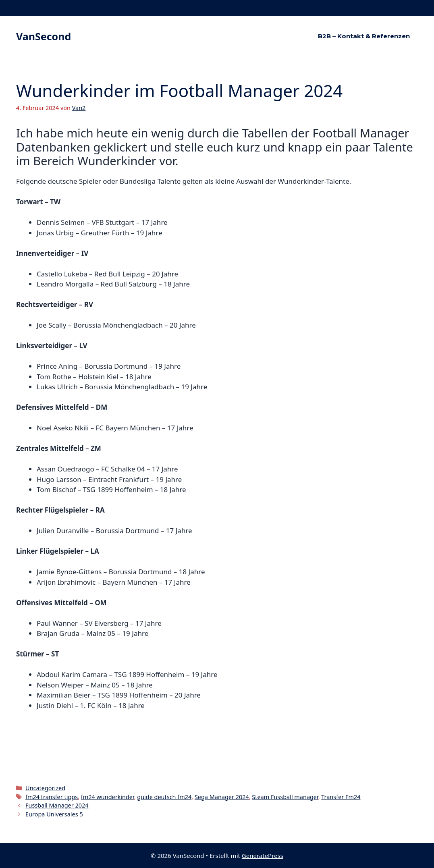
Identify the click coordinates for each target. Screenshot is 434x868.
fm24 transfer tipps (52, 797)
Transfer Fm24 (341, 797)
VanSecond (44, 36)
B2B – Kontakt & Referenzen (364, 36)
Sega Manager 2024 (222, 797)
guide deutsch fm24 (164, 797)
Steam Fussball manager (285, 797)
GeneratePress (263, 856)
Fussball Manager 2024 (57, 805)
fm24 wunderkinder (108, 797)
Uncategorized (45, 788)
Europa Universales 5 (54, 814)
